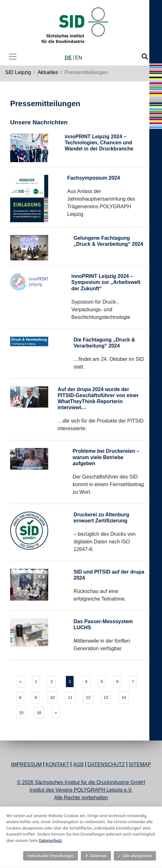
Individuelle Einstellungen (50, 856)
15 (21, 713)
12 (88, 697)
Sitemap (140, 765)
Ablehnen (96, 856)
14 (124, 697)
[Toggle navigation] (13, 57)
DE (68, 58)
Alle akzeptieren (135, 856)
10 (52, 697)
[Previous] (20, 682)
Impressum (26, 765)
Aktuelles (48, 72)
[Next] (56, 713)
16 (39, 713)
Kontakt (57, 765)
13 (106, 697)
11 (70, 697)
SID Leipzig (18, 72)
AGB (78, 765)
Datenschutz (106, 765)
